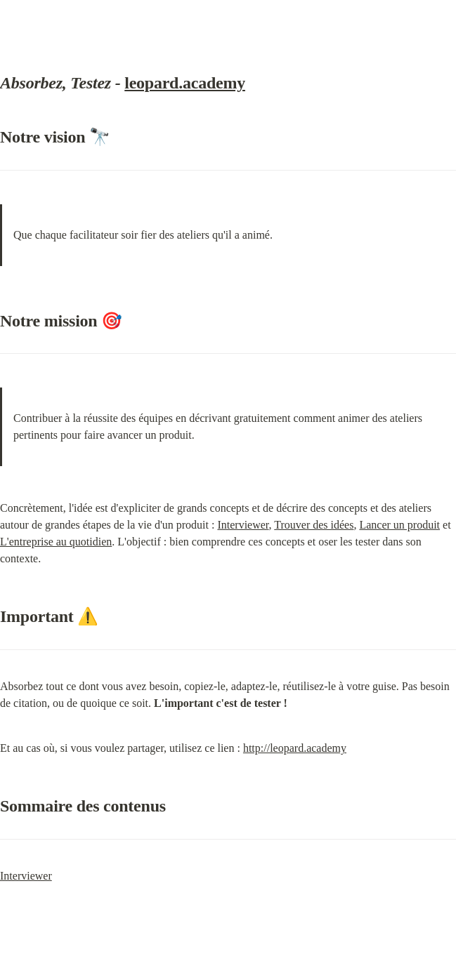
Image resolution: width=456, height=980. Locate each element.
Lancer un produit (399, 525)
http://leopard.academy (295, 748)
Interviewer (243, 525)
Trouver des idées (314, 525)
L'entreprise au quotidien (56, 542)
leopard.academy (185, 83)
